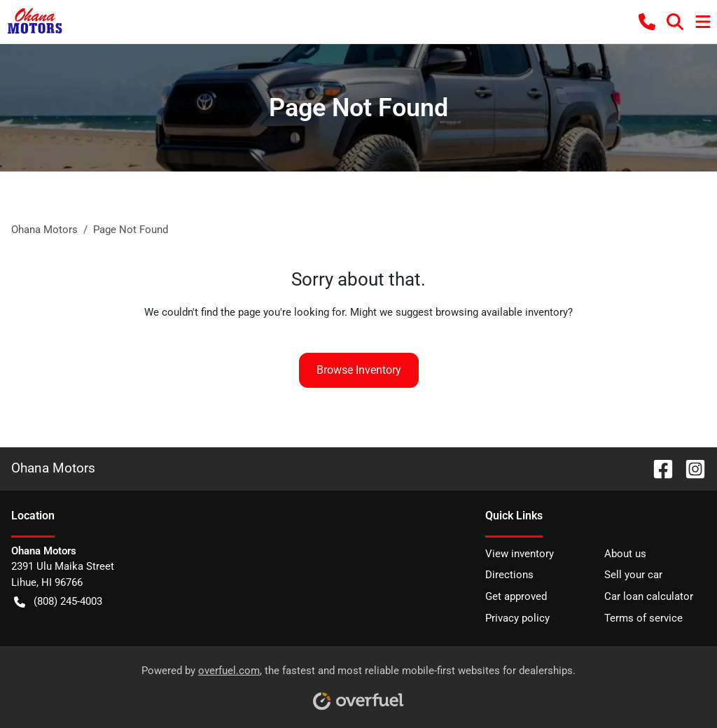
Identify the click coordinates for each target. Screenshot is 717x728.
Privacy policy (517, 618)
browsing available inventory (502, 312)
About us (625, 554)
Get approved (516, 596)
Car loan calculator (649, 596)
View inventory (520, 554)
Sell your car (633, 575)
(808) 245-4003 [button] (58, 602)
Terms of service (643, 618)
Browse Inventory (359, 370)
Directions (509, 575)
